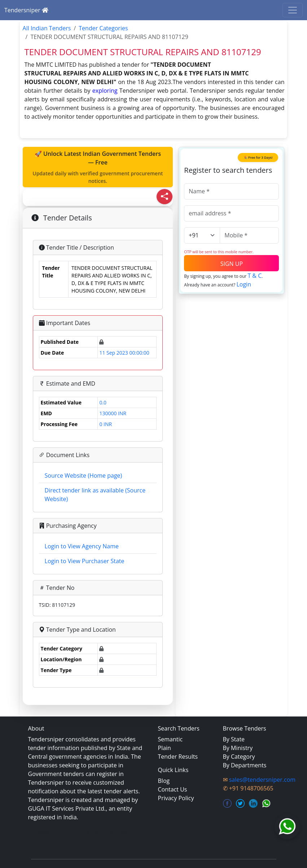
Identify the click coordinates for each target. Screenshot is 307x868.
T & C (255, 276)
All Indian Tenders (47, 28)
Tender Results (178, 757)
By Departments (245, 765)
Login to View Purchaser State (85, 561)
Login (244, 284)
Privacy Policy (176, 798)
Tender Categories (103, 28)
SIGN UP (232, 264)
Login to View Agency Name (82, 546)
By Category (239, 757)
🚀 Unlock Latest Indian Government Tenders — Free (98, 167)
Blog (164, 781)
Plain (165, 748)
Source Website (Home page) (84, 475)
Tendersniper (26, 10)
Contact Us (173, 789)
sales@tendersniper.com (262, 780)
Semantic (170, 739)
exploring (105, 91)
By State (234, 739)
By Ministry (238, 748)
